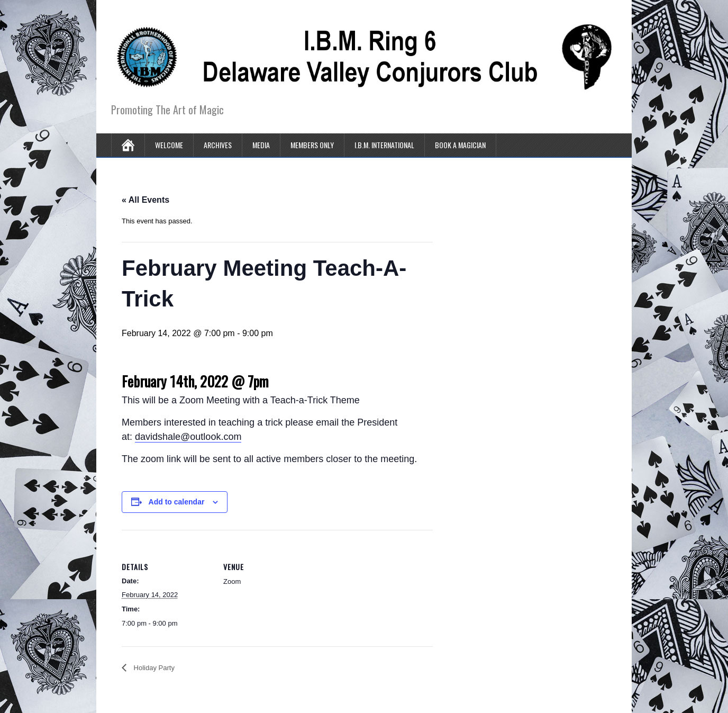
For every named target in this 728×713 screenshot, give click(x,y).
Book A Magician (460, 145)
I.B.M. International (384, 145)
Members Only (312, 145)
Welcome (169, 145)
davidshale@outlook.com (188, 437)
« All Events (145, 200)
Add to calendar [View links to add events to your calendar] (177, 502)
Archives (218, 145)
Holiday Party (153, 668)
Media (261, 145)
